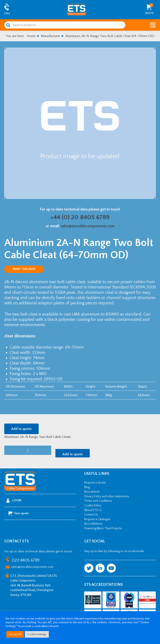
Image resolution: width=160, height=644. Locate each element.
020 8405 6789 (26, 560)
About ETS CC (93, 510)
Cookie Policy (93, 506)
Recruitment (92, 492)
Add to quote (21, 429)
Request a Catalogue (97, 519)
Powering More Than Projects (103, 528)
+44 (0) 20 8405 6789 (80, 217)
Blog (87, 487)
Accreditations (93, 524)
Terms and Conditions (98, 501)
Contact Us (91, 515)
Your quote (18, 513)
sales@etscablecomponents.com (87, 226)
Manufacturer (51, 36)
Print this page (24, 269)
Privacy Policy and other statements (107, 496)
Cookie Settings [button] (37, 634)
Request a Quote (95, 483)
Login (14, 501)
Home (31, 36)
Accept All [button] (15, 634)
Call (7, 13)
